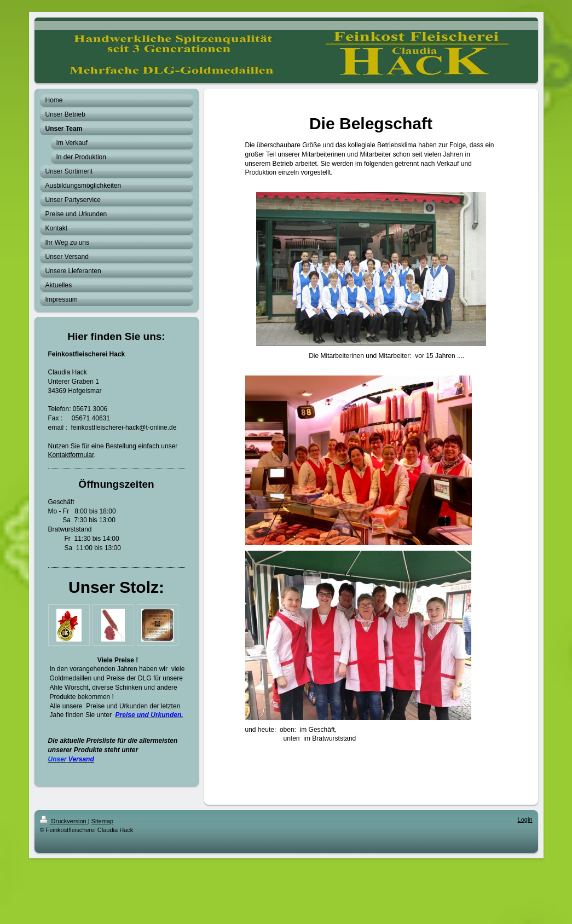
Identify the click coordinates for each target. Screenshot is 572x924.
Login (525, 819)
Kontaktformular (71, 455)
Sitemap (102, 821)
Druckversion (64, 821)
